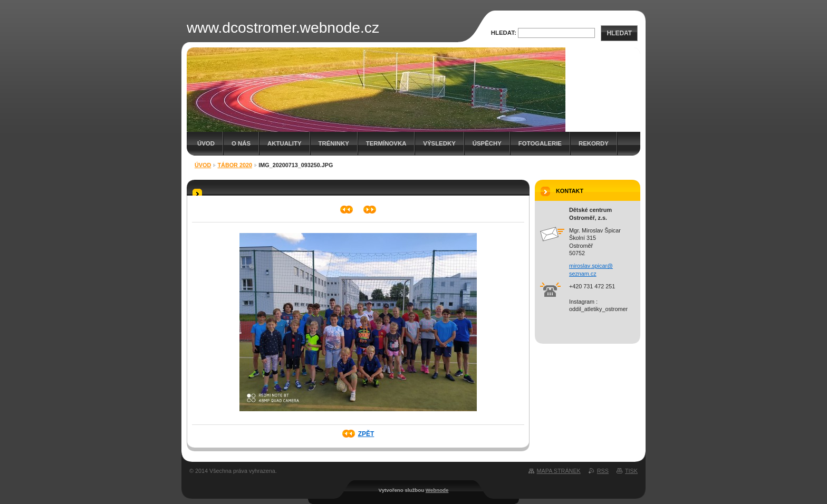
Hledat (619, 33)
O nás (241, 143)
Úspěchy (487, 143)
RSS (603, 471)
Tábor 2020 (235, 165)
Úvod (206, 143)
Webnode (437, 490)
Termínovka (386, 143)
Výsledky (439, 143)
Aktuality (285, 143)
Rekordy (594, 143)
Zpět (366, 434)
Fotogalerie (540, 143)
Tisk (631, 471)
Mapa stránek (559, 471)
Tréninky (334, 143)
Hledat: (504, 33)
